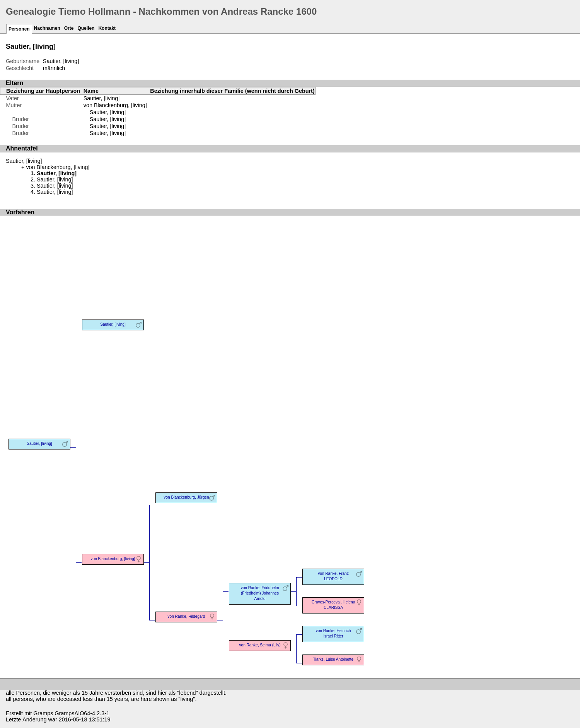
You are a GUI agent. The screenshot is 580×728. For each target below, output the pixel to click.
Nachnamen (47, 28)
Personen (19, 29)
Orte (69, 28)
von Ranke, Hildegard (187, 616)
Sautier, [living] (108, 112)
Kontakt (107, 28)
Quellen (86, 28)
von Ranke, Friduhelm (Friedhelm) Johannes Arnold (260, 593)
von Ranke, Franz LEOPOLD (333, 576)
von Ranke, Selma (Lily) (260, 645)
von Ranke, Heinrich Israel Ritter (333, 633)
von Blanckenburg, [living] (115, 105)
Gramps (43, 713)
